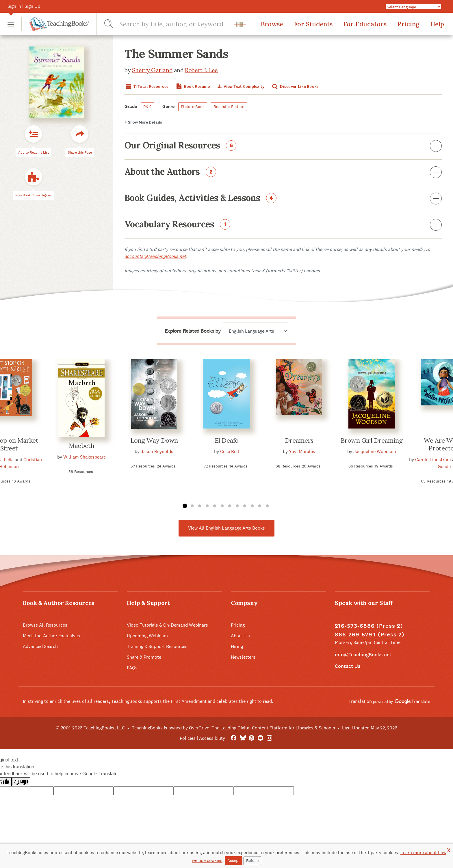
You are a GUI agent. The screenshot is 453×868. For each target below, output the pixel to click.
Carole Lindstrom (433, 460)
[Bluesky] (243, 738)
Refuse (252, 860)
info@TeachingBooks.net (363, 654)
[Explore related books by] (256, 331)
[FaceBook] (234, 738)
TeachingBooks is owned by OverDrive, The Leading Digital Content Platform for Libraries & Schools (233, 728)
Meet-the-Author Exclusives (51, 636)
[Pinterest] (251, 738)
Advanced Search (40, 646)
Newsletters (243, 657)
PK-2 (147, 107)
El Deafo (227, 440)
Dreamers (299, 440)
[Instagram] (269, 738)
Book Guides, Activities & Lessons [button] (283, 199)
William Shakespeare (85, 457)
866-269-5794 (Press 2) (370, 635)
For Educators (365, 24)
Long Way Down (154, 440)
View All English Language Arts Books (226, 528)
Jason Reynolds (157, 451)
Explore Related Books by (193, 331)
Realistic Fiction (229, 107)
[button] (11, 24)
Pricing (408, 24)
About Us (240, 636)
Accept (234, 860)
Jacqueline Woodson (375, 451)
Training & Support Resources (157, 646)
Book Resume (192, 86)
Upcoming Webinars (147, 636)
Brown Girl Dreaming (372, 440)
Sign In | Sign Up (24, 6)
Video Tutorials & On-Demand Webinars (167, 625)
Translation (389, 701)
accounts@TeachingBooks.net (155, 256)
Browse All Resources (45, 625)
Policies (188, 738)
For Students (313, 24)
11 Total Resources (146, 86)
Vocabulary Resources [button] (283, 225)
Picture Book (193, 107)
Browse (272, 24)
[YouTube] (260, 738)
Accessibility (212, 738)
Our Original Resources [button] (283, 146)
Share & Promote (144, 657)
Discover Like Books (295, 86)
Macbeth (81, 446)
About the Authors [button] (283, 173)
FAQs (132, 668)
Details (143, 122)
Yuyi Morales (302, 451)
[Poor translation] (21, 782)
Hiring (237, 646)
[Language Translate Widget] (413, 7)
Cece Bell (230, 451)
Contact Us (348, 666)
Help (437, 24)
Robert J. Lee (201, 70)
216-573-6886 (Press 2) (369, 626)
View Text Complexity (240, 86)
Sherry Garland (152, 70)
